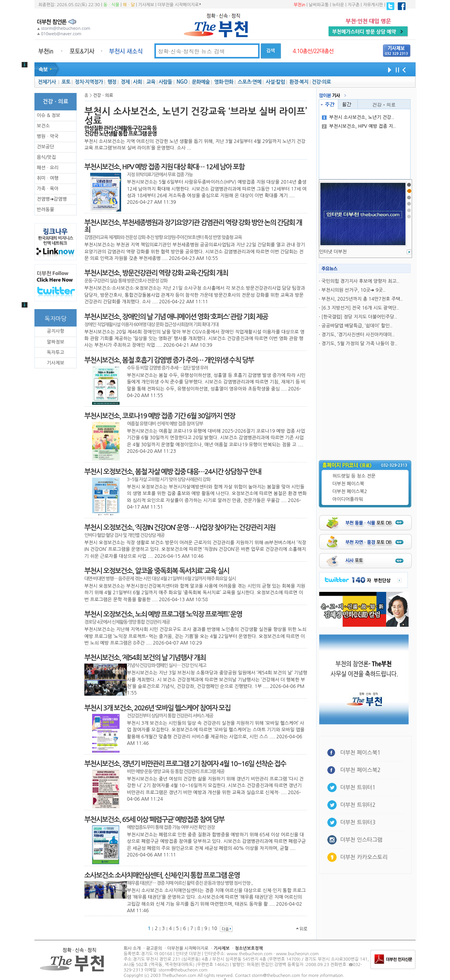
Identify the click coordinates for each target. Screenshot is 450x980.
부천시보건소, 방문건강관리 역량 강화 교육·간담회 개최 (156, 273)
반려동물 (45, 210)
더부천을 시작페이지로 (179, 5)
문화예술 (201, 82)
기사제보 (146, 5)
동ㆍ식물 (111, 5)
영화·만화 (223, 82)
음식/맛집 (46, 157)
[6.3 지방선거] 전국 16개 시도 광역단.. (360, 308)
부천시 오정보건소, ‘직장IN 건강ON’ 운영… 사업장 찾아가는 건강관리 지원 (180, 528)
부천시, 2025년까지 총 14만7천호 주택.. (362, 299)
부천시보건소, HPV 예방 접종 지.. (359, 126)
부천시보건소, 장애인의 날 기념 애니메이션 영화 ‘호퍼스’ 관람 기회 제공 (176, 317)
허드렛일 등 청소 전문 (354, 476)
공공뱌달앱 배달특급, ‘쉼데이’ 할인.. (357, 326)
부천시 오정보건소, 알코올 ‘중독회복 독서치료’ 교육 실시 (157, 571)
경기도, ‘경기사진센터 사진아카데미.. (358, 335)
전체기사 (47, 82)
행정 (112, 82)
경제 (125, 82)
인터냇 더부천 (333, 252)
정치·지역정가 (89, 82)
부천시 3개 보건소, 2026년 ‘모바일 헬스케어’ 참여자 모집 (157, 708)
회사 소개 (132, 948)
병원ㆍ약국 (48, 136)
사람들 (165, 82)
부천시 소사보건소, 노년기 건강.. (358, 117)
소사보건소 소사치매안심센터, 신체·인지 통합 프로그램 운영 (162, 875)
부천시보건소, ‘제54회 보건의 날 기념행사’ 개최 (145, 658)
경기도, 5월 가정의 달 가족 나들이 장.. (359, 344)
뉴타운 (338, 5)
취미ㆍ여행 (48, 178)
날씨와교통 (319, 5)
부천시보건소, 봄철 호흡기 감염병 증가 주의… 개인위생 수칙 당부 (169, 360)
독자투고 (56, 352)
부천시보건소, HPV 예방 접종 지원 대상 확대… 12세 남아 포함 (164, 167)
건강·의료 (321, 82)
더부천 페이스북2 (350, 492)
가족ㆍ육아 (48, 189)
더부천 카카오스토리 (364, 857)
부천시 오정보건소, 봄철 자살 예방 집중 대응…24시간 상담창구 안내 (173, 472)
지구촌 (353, 5)
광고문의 (154, 948)
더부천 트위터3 (358, 822)
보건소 (43, 126)
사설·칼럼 (275, 82)
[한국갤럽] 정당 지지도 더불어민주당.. (359, 317)
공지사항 (56, 331)
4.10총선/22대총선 (313, 51)
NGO (182, 82)
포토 (66, 82)
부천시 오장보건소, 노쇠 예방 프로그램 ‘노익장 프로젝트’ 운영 (163, 614)
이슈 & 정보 (49, 115)
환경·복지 (299, 82)
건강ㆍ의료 (384, 104)
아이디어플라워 (348, 499)
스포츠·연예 (249, 82)
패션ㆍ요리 (48, 168)
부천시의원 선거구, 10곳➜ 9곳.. (354, 290)
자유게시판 (373, 5)
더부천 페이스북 (348, 484)
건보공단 (45, 147)
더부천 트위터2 (358, 805)
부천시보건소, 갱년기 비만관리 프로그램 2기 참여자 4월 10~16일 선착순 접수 (185, 764)
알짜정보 (56, 342)
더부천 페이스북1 (360, 753)
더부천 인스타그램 (361, 840)
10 (214, 928)
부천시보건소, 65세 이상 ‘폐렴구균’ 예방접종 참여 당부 (154, 820)
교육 (151, 82)
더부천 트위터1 (358, 787)
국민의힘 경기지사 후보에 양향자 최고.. (360, 281)
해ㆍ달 (129, 5)
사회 (138, 82)
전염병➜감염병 (52, 199)
